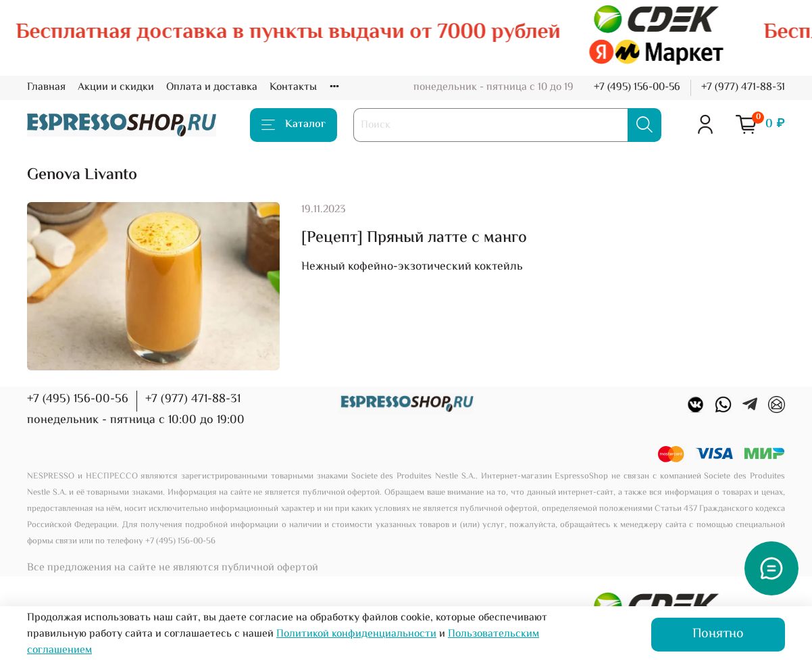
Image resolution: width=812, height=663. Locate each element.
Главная (46, 88)
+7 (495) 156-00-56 (637, 88)
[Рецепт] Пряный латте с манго (414, 238)
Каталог (294, 125)
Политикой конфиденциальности (356, 634)
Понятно (718, 634)
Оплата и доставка (212, 88)
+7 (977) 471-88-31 (743, 88)
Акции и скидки (116, 88)
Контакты (293, 88)
